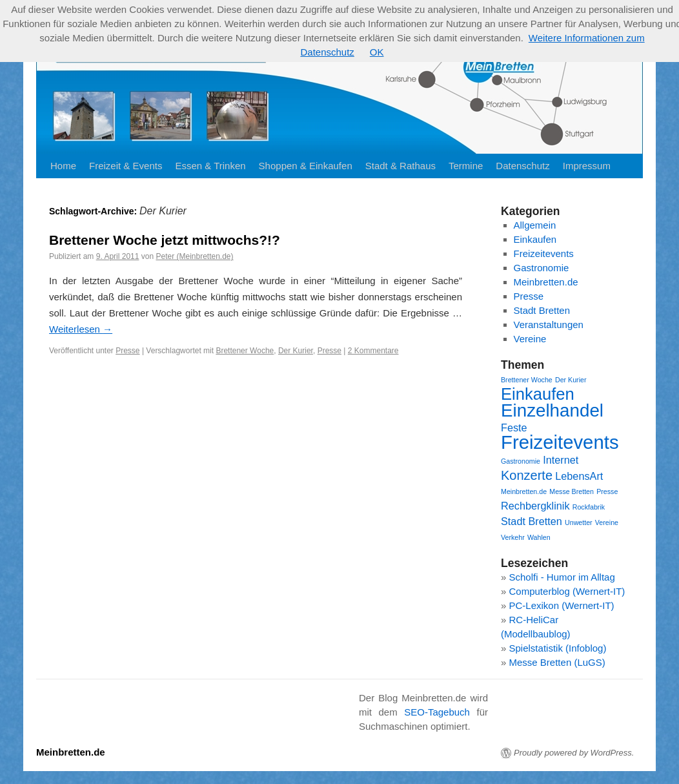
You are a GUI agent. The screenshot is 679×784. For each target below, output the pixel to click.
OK (377, 52)
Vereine (530, 339)
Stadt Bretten (542, 310)
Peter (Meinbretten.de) (194, 256)
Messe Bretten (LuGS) (557, 662)
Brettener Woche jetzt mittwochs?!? (165, 240)
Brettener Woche (245, 351)
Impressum (587, 166)
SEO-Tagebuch (437, 712)
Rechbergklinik (535, 506)
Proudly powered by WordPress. (574, 753)
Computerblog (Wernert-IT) (567, 591)
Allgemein (535, 225)
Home (63, 166)
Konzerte (527, 475)
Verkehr (513, 537)
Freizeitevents (544, 253)
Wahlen (539, 537)
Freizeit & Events (126, 166)
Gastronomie (542, 268)
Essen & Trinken (210, 166)
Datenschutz (522, 166)
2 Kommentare (373, 351)
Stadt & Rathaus (400, 166)
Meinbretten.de (546, 282)
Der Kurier (296, 351)
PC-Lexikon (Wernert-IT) (562, 605)
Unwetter (579, 522)
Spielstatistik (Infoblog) (558, 648)
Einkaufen (535, 239)
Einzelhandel (552, 410)
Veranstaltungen (549, 325)
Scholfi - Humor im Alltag (562, 577)
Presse (127, 351)
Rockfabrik (589, 507)
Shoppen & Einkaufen (306, 166)
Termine (466, 166)
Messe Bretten (572, 491)
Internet (561, 460)
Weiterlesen (81, 329)
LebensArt (579, 476)
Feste (514, 428)
